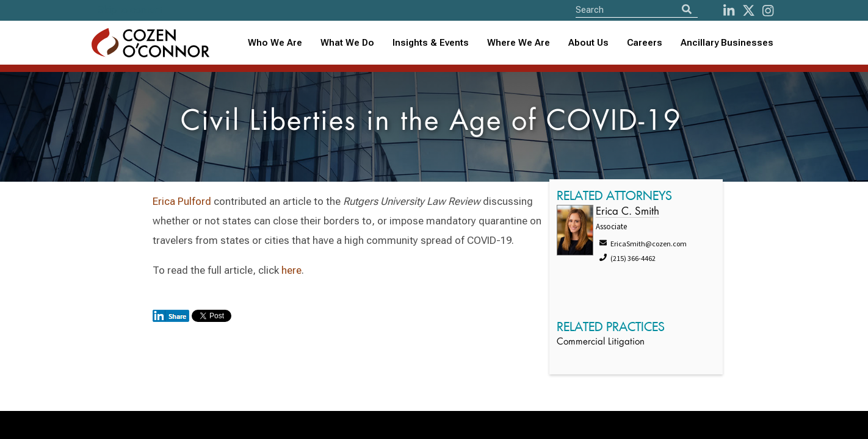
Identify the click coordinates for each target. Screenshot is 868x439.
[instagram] (768, 11)
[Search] (687, 9)
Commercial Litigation (601, 342)
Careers (645, 43)
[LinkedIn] (729, 11)
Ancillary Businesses (727, 43)
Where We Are (519, 43)
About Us (588, 43)
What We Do (347, 43)
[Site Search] (637, 9)
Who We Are (275, 43)
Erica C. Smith (627, 212)
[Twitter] (749, 11)
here (291, 270)
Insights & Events (431, 43)
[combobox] (431, 43)
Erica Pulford (182, 201)
